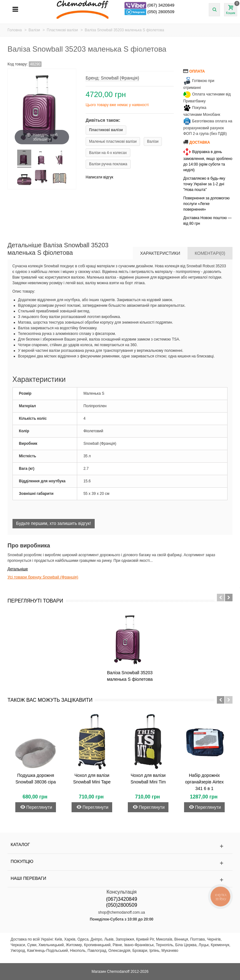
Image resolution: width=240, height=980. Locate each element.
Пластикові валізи (106, 130)
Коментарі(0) (210, 253)
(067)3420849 (122, 899)
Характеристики (160, 253)
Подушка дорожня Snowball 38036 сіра (35, 779)
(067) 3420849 (161, 5)
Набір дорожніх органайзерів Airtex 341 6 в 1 (204, 782)
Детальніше (18, 569)
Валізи (153, 141)
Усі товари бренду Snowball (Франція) (43, 577)
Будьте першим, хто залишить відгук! (54, 523)
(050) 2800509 (161, 12)
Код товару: (18, 64)
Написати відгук (99, 177)
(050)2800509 (122, 905)
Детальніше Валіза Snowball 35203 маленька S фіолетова (58, 249)
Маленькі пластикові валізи (113, 141)
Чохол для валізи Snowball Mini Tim (148, 779)
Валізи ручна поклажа (108, 164)
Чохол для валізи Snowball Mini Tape (92, 779)
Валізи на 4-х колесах (108, 153)
